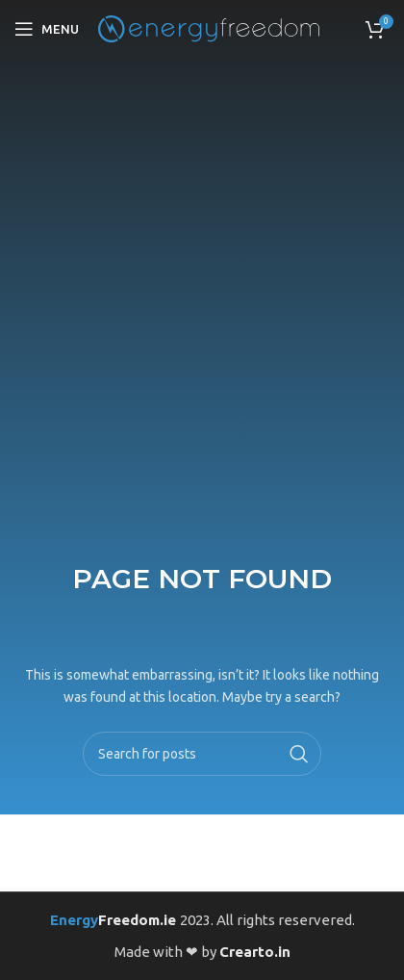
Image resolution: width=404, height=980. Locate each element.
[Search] (202, 754)
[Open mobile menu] (47, 29)
